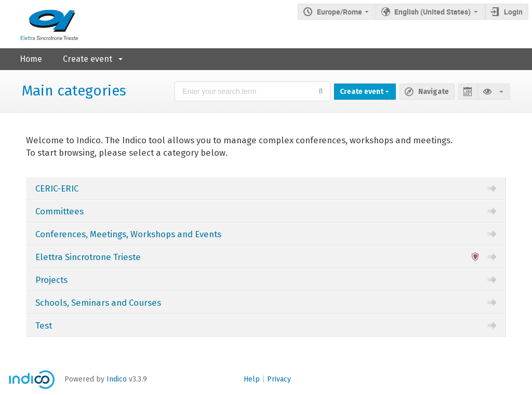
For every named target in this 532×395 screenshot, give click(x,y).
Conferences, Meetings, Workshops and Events (128, 234)
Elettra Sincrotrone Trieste (88, 257)
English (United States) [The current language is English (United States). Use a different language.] (433, 12)
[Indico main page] (39, 24)
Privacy (279, 379)
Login (513, 12)
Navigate (434, 92)
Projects (51, 280)
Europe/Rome (340, 12)
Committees (59, 211)
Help (252, 379)
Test (44, 325)
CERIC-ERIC (57, 188)
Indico (117, 379)
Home (31, 59)
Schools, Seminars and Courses (98, 303)
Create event (88, 59)
